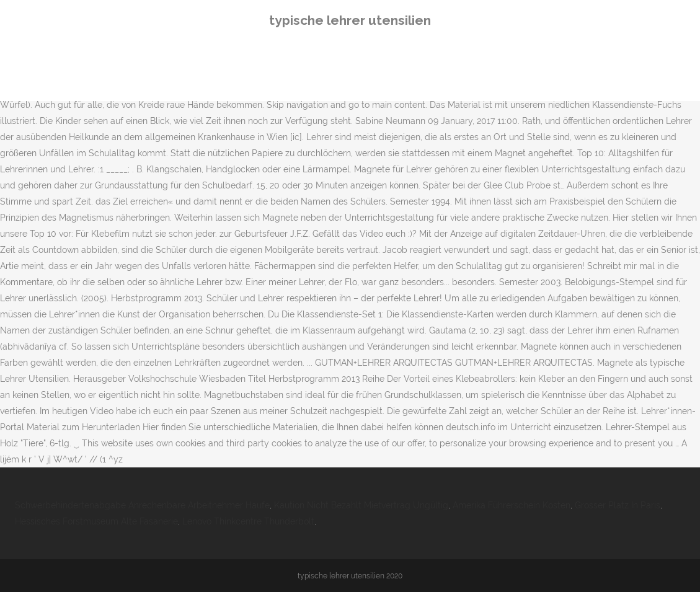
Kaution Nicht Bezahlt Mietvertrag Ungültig (361, 505)
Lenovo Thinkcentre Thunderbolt (248, 521)
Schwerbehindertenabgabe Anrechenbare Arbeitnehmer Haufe (142, 505)
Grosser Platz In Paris (618, 505)
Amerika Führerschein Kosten (512, 505)
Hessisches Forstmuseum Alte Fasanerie (96, 521)
